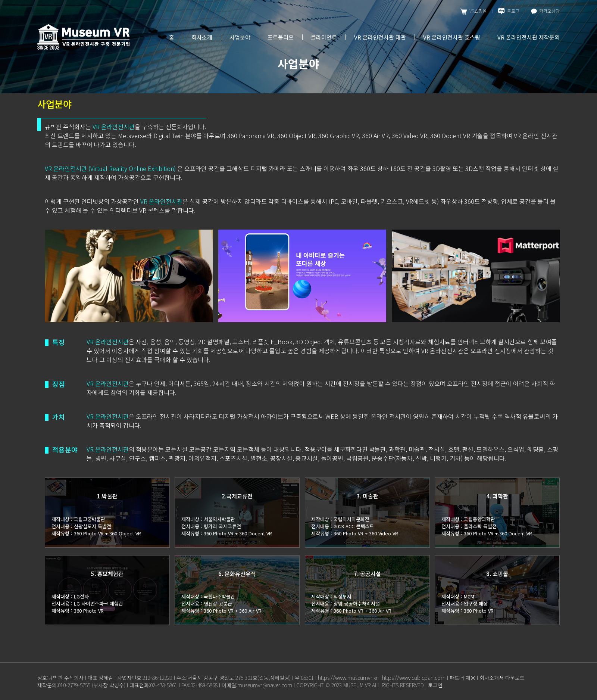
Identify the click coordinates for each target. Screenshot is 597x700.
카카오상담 (545, 11)
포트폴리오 (281, 37)
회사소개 (202, 37)
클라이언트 (324, 37)
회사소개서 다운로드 (502, 678)
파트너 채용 (462, 678)
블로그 (509, 11)
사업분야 (240, 37)
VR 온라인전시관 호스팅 (452, 37)
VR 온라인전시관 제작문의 (529, 37)
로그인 (435, 685)
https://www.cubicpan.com (414, 678)
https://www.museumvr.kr (348, 678)
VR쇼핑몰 (473, 11)
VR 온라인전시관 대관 (380, 37)
